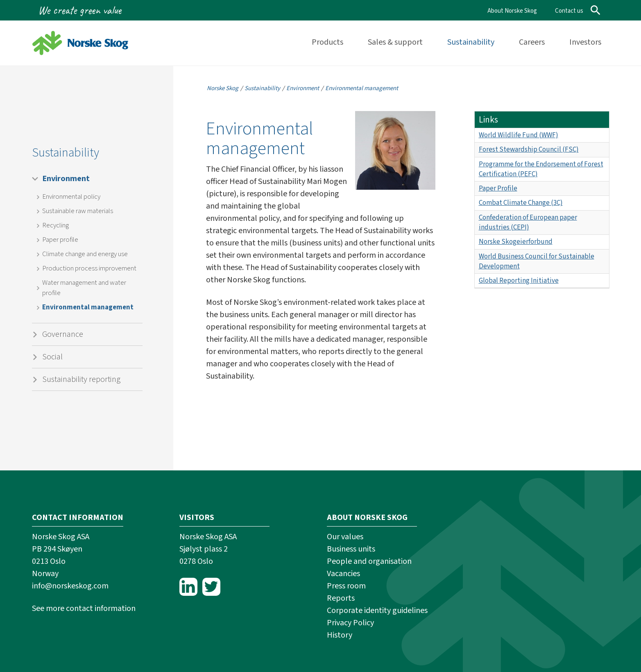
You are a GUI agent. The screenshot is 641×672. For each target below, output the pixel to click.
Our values (345, 537)
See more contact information (84, 608)
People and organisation (369, 561)
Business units (351, 549)
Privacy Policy (350, 623)
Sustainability (471, 42)
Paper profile (60, 240)
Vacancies (343, 574)
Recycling (55, 225)
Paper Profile (498, 188)
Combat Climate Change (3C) (521, 203)
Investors (585, 42)
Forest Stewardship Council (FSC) (529, 150)
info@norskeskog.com (70, 586)
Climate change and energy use (85, 254)
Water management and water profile (84, 288)
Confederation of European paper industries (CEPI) (528, 222)
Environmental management (88, 307)
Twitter (211, 587)
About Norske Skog (512, 11)
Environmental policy (71, 197)
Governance (63, 334)
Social (52, 357)
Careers (532, 42)
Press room (346, 586)
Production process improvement (89, 268)
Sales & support (395, 42)
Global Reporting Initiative (519, 281)
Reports (341, 598)
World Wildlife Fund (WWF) (519, 135)
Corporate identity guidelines (377, 611)
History (340, 635)
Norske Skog (223, 88)
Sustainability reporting (81, 379)
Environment (66, 179)
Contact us (569, 11)
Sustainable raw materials (78, 211)
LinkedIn (188, 587)
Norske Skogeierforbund (516, 242)
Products (327, 42)
